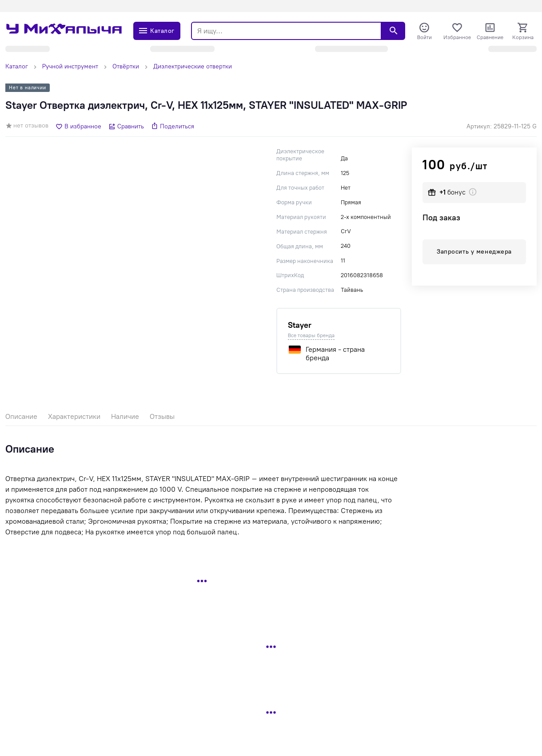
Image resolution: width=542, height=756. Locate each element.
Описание (21, 416)
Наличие (125, 416)
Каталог (17, 66)
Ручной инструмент (70, 66)
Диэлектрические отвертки (193, 66)
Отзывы (162, 416)
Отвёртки (126, 66)
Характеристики (74, 416)
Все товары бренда (311, 335)
